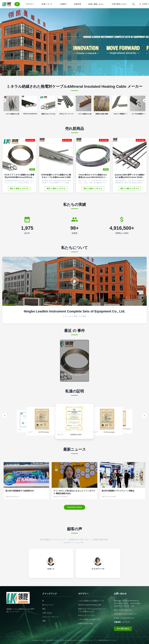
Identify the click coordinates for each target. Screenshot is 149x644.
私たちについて (48, 605)
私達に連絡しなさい (96, 4)
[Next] (145, 100)
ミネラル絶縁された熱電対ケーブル (91, 601)
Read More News (74, 507)
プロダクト (30, 4)
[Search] (133, 4)
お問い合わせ (47, 613)
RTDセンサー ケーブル (86, 615)
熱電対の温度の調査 (85, 623)
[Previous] (4, 100)
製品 (44, 609)
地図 (44, 621)
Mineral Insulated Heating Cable (90, 605)
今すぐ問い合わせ (123, 629)
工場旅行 (63, 4)
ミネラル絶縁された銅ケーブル (90, 619)
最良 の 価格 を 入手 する (19, 189)
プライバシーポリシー (50, 617)
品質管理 (78, 4)
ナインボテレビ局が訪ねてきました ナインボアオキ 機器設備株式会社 (74, 492)
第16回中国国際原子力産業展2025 (20, 491)
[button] (73, 72)
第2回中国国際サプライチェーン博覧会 (118, 491)
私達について (47, 4)
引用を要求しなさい (119, 4)
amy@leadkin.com (127, 618)
